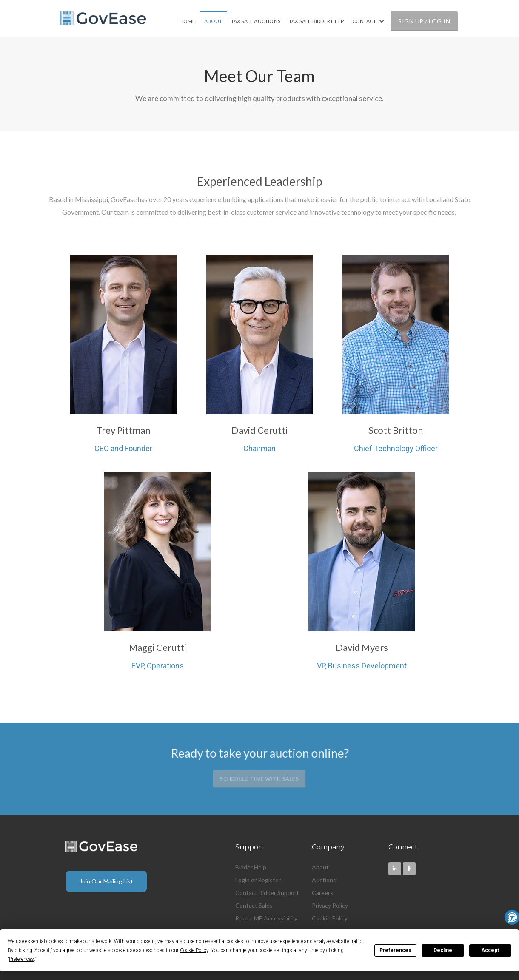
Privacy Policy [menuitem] (330, 905)
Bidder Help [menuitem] (251, 867)
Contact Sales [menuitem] (254, 905)
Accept (490, 950)
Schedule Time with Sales (259, 779)
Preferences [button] (21, 959)
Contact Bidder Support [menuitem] (267, 893)
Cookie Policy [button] (194, 950)
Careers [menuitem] (322, 893)
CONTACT (364, 21)
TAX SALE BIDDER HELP (316, 21)
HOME (188, 21)
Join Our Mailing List (106, 881)
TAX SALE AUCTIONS (256, 21)
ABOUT (213, 21)
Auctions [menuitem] (324, 880)
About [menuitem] (320, 867)
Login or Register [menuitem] (258, 880)
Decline (443, 950)
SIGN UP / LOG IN (424, 21)
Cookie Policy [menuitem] (330, 918)
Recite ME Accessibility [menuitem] (266, 918)
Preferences (395, 950)
